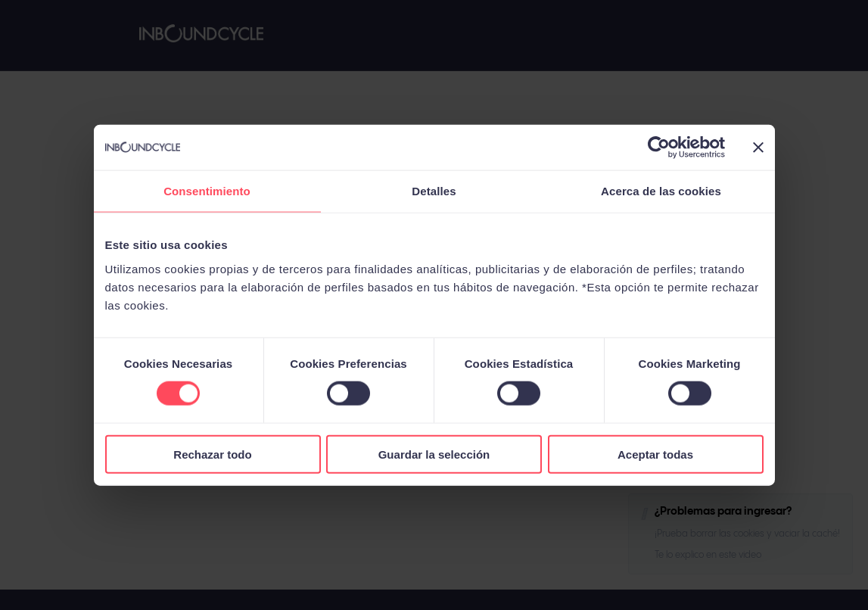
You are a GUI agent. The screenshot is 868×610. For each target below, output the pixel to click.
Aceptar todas (655, 454)
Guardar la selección (434, 454)
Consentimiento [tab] (207, 191)
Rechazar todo (212, 454)
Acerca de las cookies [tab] (661, 191)
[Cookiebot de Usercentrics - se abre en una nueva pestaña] (659, 148)
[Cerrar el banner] (758, 148)
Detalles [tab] (434, 191)
